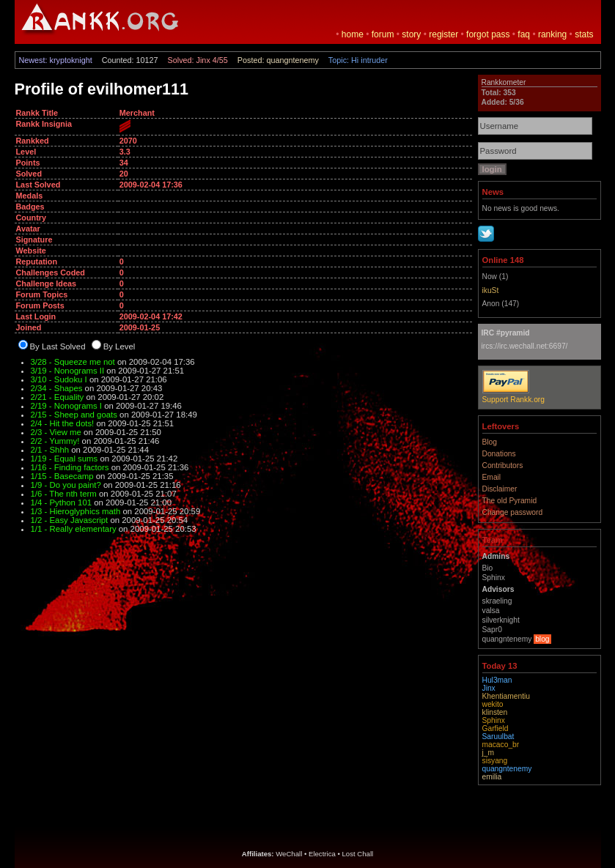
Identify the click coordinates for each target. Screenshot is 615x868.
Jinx (489, 688)
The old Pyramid (510, 501)
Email (492, 477)
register (443, 34)
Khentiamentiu (507, 696)
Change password (513, 512)
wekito (493, 704)
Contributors (503, 465)
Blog (490, 442)
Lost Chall (358, 854)
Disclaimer (500, 489)
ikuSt (491, 290)
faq (524, 34)
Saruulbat (498, 737)
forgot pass (488, 34)
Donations (499, 454)
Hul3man (497, 680)
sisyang (495, 761)
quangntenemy (507, 769)
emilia (492, 777)
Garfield (496, 728)
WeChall (289, 854)
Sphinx (494, 720)
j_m (489, 753)
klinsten (495, 712)
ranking (552, 34)
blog (542, 639)
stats (584, 34)
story (411, 34)
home (353, 34)
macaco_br (501, 745)
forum (383, 34)
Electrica (322, 854)
